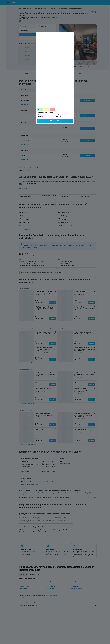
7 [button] (49, 44)
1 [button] (52, 40)
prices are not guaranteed (52, 595)
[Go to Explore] (3, 20)
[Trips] (3, 24)
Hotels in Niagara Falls (76, 588)
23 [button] (30, 55)
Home (20, 9)
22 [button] (52, 51)
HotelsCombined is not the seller (58, 600)
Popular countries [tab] (35, 574)
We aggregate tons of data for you (58, 603)
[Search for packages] (3, 17)
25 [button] (38, 55)
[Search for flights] (3, 7)
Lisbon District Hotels (39, 9)
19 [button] (41, 51)
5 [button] (41, 44)
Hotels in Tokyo (23, 588)
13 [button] (45, 48)
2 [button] (30, 44)
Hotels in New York (24, 586)
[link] (28, 322)
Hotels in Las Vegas (24, 582)
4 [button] (38, 44)
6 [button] (45, 44)
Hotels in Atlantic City (50, 586)
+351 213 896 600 (24, 19)
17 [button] (34, 51)
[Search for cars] (3, 13)
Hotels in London (75, 586)
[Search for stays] (3, 10)
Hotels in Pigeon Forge (51, 584)
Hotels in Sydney (24, 584)
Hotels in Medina (75, 584)
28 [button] (49, 55)
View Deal (53, 303)
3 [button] (34, 44)
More (21, 185)
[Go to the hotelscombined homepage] (11, 2)
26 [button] (41, 55)
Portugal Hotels (26, 9)
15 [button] (52, 48)
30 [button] (30, 59)
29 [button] (52, 55)
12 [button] (41, 48)
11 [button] (38, 48)
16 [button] (30, 51)
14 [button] (49, 48)
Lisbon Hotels (51, 9)
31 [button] (34, 59)
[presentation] (88, 66)
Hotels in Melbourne (76, 582)
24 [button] (34, 55)
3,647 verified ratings (33, 21)
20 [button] (45, 51)
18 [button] (38, 51)
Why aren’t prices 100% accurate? (58, 605)
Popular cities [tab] (24, 574)
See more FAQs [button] (46, 535)
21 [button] (49, 51)
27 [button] (45, 55)
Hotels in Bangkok (50, 588)
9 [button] (30, 48)
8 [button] (52, 44)
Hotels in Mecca (49, 582)
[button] (3, 2)
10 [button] (34, 48)
